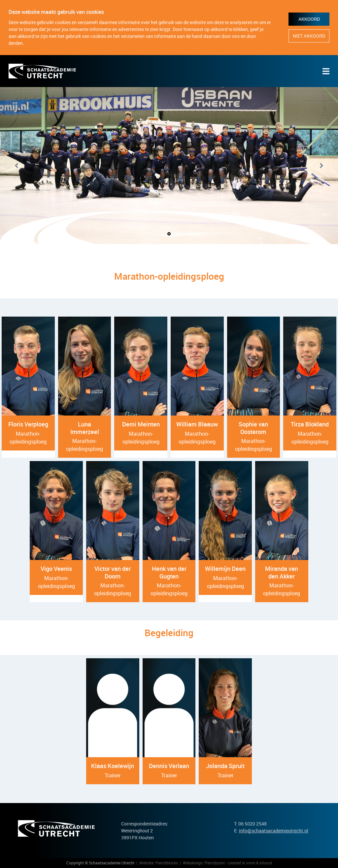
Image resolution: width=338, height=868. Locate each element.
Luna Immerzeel (85, 428)
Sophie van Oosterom (253, 428)
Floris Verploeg (28, 424)
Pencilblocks (167, 863)
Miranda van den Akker (282, 572)
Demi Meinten (141, 424)
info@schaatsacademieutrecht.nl (274, 831)
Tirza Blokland (310, 424)
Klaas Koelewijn (113, 766)
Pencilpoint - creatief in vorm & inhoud (238, 863)
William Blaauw (197, 424)
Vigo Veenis (56, 569)
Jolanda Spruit (225, 766)
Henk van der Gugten (169, 572)
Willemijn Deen (225, 569)
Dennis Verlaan (169, 766)
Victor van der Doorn (113, 572)
